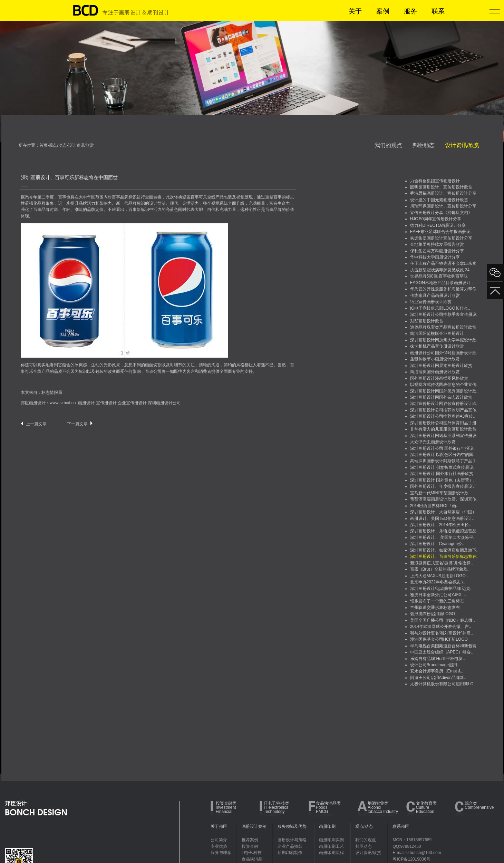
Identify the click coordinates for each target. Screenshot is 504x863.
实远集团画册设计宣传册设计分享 (441, 238)
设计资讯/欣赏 (462, 145)
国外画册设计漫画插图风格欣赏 (439, 378)
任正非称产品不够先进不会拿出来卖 (443, 263)
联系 (438, 11)
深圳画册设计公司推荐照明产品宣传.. (444, 410)
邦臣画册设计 (33, 403)
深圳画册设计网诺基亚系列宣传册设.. (444, 436)
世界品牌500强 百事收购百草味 (439, 276)
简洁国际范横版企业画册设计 (437, 333)
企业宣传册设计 (132, 403)
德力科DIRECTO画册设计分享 (438, 225)
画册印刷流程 (331, 853)
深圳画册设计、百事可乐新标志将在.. (444, 556)
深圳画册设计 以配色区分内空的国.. (443, 455)
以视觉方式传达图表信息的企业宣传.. (444, 385)
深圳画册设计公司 (164, 403)
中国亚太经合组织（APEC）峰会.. (442, 652)
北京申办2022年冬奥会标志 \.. (438, 582)
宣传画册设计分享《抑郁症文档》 (441, 213)
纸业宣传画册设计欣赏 (431, 302)
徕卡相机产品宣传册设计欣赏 (437, 346)
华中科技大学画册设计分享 (435, 257)
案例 (383, 11)
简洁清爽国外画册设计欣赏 (435, 372)
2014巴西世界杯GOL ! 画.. (434, 506)
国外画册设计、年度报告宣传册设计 (443, 486)
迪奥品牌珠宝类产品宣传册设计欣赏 (443, 327)
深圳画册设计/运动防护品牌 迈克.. (441, 589)
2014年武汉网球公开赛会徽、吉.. (441, 627)
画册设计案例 (254, 826)
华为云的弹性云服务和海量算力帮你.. (444, 289)
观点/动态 (364, 826)
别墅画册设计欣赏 (427, 321)
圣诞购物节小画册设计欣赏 (435, 359)
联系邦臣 (401, 826)
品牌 (124, 197)
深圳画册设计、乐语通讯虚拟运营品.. (444, 531)
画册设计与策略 (292, 840)
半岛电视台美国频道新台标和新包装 (443, 646)
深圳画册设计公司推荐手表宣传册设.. (444, 314)
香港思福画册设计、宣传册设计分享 (443, 193)
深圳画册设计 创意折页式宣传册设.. (443, 467)
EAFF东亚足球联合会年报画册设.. (441, 232)
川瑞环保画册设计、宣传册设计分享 (443, 206)
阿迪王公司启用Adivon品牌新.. (438, 678)
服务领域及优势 (292, 826)
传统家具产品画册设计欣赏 (435, 295)
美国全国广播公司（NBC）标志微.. (443, 620)
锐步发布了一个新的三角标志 (437, 601)
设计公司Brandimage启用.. (435, 665)
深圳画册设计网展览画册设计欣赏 (441, 366)
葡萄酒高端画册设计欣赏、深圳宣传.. (444, 499)
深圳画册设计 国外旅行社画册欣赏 (442, 474)
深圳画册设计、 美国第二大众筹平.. (443, 537)
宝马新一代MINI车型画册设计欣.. (440, 493)
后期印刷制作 (290, 853)
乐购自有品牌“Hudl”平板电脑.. (438, 659)
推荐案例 (250, 840)
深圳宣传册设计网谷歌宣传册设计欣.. (444, 404)
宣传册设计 (106, 403)
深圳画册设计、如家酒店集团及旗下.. (444, 550)
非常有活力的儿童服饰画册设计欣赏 (443, 429)
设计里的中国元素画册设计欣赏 (439, 200)
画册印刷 (327, 826)
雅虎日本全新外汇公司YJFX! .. (438, 595)
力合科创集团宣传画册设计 (435, 181)
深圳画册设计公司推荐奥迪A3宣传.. (443, 416)
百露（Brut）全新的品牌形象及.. (440, 569)
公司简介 (219, 840)
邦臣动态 (424, 145)
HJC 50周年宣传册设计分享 (436, 219)
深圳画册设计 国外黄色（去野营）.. (443, 480)
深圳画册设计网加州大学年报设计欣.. (444, 340)
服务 (410, 11)
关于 (355, 11)
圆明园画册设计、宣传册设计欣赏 (441, 187)
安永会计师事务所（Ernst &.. (437, 671)
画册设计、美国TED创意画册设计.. (442, 518)
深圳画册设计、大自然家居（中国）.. (444, 512)
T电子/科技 (252, 853)
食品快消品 (252, 859)
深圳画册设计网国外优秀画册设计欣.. (444, 391)
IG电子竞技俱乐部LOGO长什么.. (440, 308)
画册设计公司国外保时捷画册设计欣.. (444, 353)
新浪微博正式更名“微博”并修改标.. (442, 563)
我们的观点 (388, 145)
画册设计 (86, 403)
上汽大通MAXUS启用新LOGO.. (439, 576)
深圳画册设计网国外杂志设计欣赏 (441, 397)
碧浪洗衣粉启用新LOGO (433, 614)
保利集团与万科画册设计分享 (437, 251)
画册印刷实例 (331, 840)
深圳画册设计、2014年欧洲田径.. (441, 525)
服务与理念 (221, 853)
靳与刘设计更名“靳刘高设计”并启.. (442, 633)
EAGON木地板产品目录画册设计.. (442, 283)
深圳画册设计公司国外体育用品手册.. (444, 423)
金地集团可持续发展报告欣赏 (437, 244)
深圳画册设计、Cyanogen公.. (437, 544)
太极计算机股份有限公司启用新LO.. (443, 684)
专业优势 (219, 846)
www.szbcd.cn (63, 403)
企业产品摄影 (290, 846)
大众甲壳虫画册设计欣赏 (433, 442)
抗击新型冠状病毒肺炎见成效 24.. (441, 270)
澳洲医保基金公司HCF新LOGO (439, 639)
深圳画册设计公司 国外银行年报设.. (443, 448)
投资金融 (250, 846)
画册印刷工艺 (331, 846)
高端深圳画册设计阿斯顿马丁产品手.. (444, 461)
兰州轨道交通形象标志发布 (435, 608)
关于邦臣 (219, 826)
